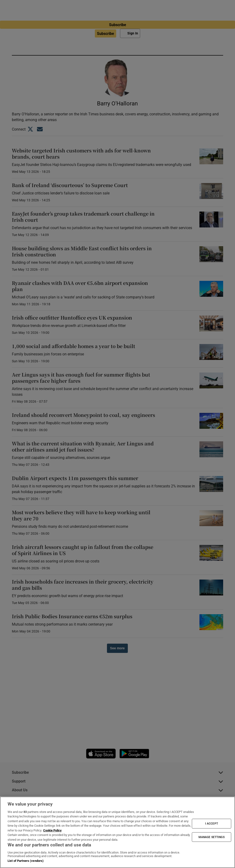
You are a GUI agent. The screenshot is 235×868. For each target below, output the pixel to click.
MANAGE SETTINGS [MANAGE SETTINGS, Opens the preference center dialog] (212, 837)
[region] (117, 832)
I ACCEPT (212, 824)
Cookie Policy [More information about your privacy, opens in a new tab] (52, 830)
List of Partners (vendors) (26, 861)
